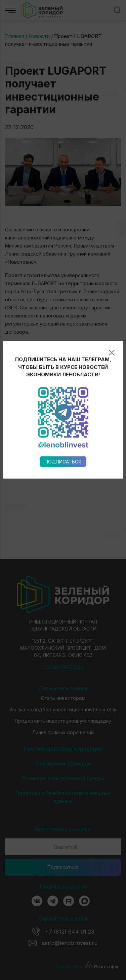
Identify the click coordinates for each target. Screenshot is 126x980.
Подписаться (63, 374)
